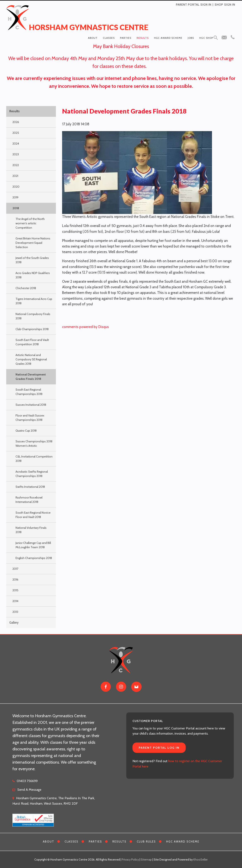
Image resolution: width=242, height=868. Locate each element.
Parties (126, 38)
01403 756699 (27, 781)
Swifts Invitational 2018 (30, 487)
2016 (15, 579)
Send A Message (29, 790)
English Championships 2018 (34, 558)
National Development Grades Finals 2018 (31, 377)
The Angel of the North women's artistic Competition (30, 223)
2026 (16, 122)
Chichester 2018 (26, 288)
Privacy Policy (130, 860)
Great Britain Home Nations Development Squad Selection (33, 243)
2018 (16, 208)
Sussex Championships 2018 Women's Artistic (34, 444)
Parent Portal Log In (159, 748)
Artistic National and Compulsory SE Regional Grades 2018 (31, 359)
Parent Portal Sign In (194, 5)
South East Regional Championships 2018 (29, 392)
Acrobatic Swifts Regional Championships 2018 (32, 474)
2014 (15, 601)
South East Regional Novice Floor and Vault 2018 (33, 515)
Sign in (230, 5)
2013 (15, 612)
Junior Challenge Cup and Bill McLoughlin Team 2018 (33, 545)
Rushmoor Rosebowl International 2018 (29, 500)
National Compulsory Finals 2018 (33, 316)
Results (143, 38)
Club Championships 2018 (32, 329)
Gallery (14, 623)
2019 (15, 197)
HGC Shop (206, 38)
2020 (16, 187)
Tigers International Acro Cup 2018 (34, 301)
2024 (16, 144)
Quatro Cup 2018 (26, 431)
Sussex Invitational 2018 (31, 405)
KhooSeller (200, 860)
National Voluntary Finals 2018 (31, 530)
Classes (109, 38)
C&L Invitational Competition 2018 (34, 459)
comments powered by (85, 327)
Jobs (191, 38)
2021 (15, 176)
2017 (15, 569)
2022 (16, 165)
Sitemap (146, 860)
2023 (16, 154)
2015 (15, 590)
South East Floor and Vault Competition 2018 (32, 342)
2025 (16, 133)
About (93, 38)
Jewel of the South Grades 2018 (32, 260)
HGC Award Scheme (168, 38)
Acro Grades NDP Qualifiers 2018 (33, 275)
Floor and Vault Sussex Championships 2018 (30, 418)
